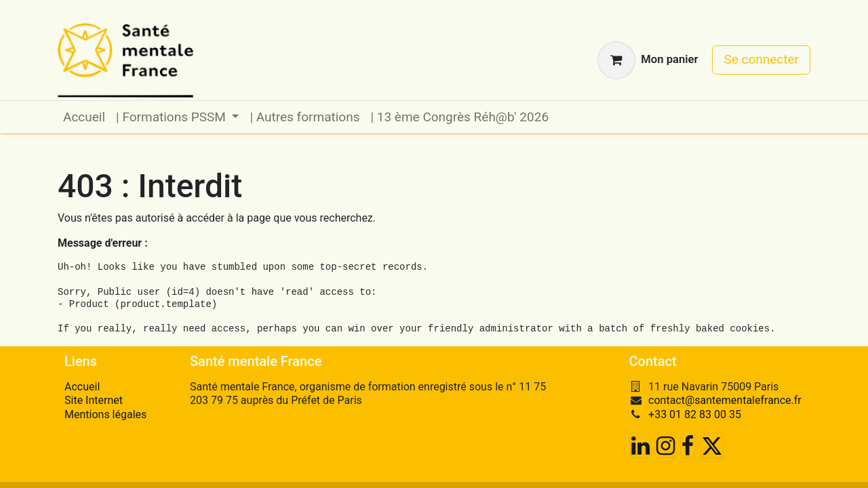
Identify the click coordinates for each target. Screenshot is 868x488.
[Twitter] (712, 446)
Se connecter (761, 59)
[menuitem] (84, 118)
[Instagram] (666, 446)
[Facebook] (688, 446)
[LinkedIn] (640, 446)
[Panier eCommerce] (648, 60)
